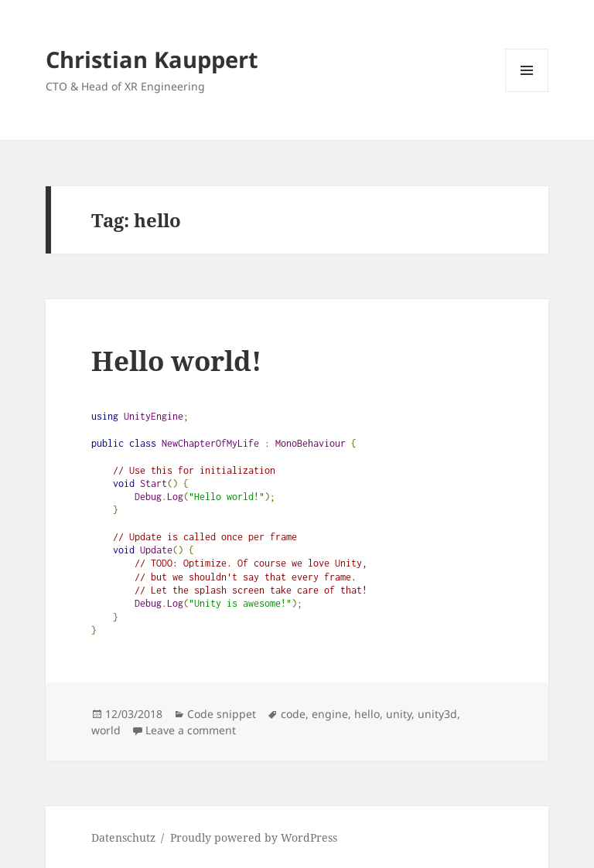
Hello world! (176, 361)
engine (330, 714)
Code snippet (222, 714)
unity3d (437, 714)
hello (367, 714)
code (293, 714)
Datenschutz (123, 837)
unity (399, 714)
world (106, 730)
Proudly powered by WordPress (254, 837)
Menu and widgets (527, 92)
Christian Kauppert (152, 59)
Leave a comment (191, 730)
